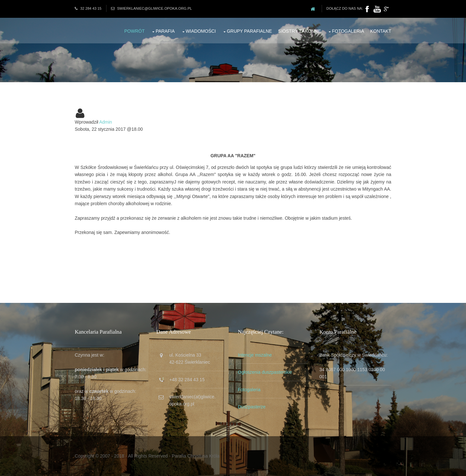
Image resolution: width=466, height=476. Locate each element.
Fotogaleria (348, 31)
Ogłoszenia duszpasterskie (265, 372)
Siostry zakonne (300, 31)
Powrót (134, 31)
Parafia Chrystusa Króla (196, 456)
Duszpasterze (252, 407)
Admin (105, 122)
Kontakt (381, 31)
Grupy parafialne (250, 31)
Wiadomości (201, 31)
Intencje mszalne (255, 355)
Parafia (165, 31)
